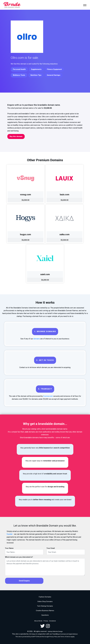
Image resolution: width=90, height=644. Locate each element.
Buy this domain (16, 136)
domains (37, 339)
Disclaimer (53, 621)
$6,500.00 (25, 200)
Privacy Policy (53, 637)
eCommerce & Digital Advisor (68, 634)
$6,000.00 (65, 200)
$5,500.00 (65, 240)
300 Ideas (32, 634)
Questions (45, 615)
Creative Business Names (45, 611)
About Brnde (38, 621)
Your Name (9, 548)
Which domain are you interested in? (19, 557)
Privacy (46, 621)
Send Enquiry (24, 581)
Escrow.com (48, 396)
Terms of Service (66, 637)
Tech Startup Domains (45, 606)
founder (10, 534)
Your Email (51, 548)
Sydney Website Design (55, 631)
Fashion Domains (45, 597)
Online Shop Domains (45, 601)
